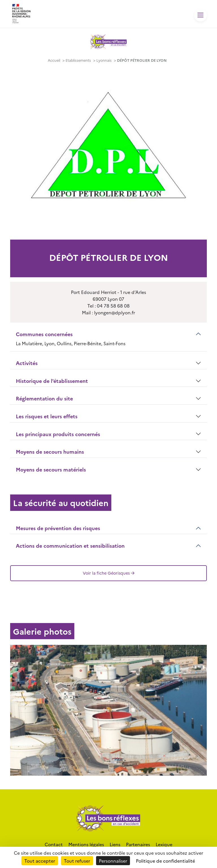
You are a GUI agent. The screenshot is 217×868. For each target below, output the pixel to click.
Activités (27, 363)
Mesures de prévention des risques (58, 528)
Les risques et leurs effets (47, 416)
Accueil (54, 60)
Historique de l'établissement (52, 381)
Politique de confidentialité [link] (165, 861)
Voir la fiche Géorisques (109, 573)
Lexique (164, 844)
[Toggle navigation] (200, 15)
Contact (54, 844)
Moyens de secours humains (50, 452)
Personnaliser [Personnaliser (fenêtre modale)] (113, 861)
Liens (115, 844)
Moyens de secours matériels (51, 469)
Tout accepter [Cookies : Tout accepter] (40, 861)
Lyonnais (104, 60)
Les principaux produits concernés (58, 434)
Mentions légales (86, 844)
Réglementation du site (44, 398)
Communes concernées (44, 334)
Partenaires (138, 844)
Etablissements (78, 60)
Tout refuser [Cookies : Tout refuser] (77, 861)
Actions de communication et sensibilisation (70, 546)
